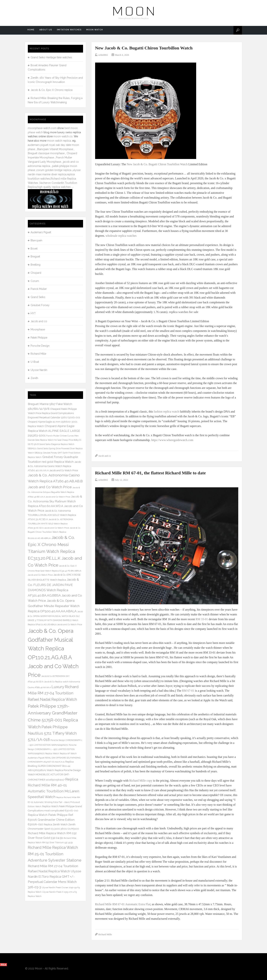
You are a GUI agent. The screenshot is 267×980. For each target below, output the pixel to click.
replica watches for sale (184, 312)
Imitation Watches (66, 30)
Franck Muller (39, 289)
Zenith (34, 378)
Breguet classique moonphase (46, 153)
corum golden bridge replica (54, 170)
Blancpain (36, 240)
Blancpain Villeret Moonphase (55, 149)
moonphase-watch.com (42, 128)
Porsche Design (40, 346)
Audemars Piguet (41, 232)
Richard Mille (105, 934)
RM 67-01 (188, 691)
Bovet (34, 249)
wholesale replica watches (121, 236)
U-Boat (35, 362)
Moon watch (91, 30)
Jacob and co (105, 456)
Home (30, 30)
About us (44, 30)
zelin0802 (103, 55)
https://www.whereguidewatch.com (172, 440)
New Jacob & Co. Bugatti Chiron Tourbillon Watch (144, 48)
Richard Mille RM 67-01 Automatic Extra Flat (123, 904)
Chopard (36, 273)
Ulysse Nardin (39, 370)
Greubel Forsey (40, 305)
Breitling (36, 265)
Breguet (35, 257)
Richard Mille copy (141, 781)
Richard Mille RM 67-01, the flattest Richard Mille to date (150, 473)
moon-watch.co (63, 136)
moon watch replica (59, 141)
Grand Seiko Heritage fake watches (51, 57)
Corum (35, 281)
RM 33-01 (202, 619)
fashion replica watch (166, 412)
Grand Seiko (38, 297)
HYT (33, 313)
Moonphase (38, 329)
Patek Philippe (39, 338)
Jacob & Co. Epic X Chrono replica (52, 90)
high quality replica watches (54, 187)
